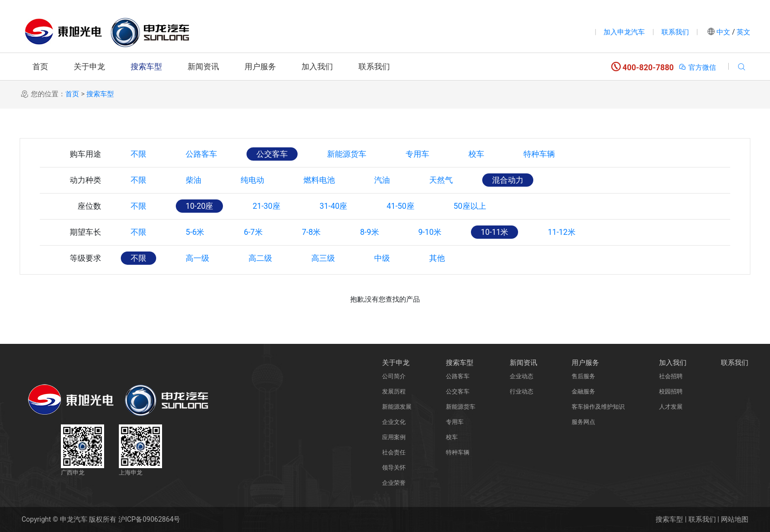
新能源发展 (397, 407)
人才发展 (671, 407)
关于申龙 (89, 67)
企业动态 (522, 376)
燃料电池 (319, 180)
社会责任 (394, 452)
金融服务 (583, 392)
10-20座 (199, 206)
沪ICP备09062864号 (150, 519)
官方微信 (697, 67)
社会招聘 (671, 376)
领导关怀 (394, 468)
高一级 (197, 258)
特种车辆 (539, 154)
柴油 (193, 180)
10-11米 (495, 232)
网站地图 (735, 519)
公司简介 (394, 376)
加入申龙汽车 (624, 32)
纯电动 (252, 180)
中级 (382, 258)
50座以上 (470, 206)
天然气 (441, 180)
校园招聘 (671, 392)
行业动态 (522, 392)
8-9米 (369, 232)
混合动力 (508, 180)
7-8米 (311, 232)
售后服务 (583, 376)
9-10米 (430, 232)
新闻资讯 (203, 67)
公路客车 (201, 154)
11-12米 (561, 232)
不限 (138, 154)
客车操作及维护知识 (598, 407)
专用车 (417, 154)
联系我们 (675, 32)
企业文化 (394, 422)
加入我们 (317, 67)
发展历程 (394, 392)
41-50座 (400, 206)
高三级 (323, 258)
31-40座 (333, 206)
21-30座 (266, 206)
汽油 (382, 180)
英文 (743, 32)
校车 (476, 154)
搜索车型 (146, 67)
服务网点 (583, 422)
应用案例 (394, 437)
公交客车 (272, 154)
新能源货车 (347, 154)
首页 (40, 67)
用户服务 (260, 67)
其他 (437, 258)
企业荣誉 (394, 483)
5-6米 (195, 232)
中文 (724, 32)
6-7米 (253, 232)
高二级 (260, 258)
